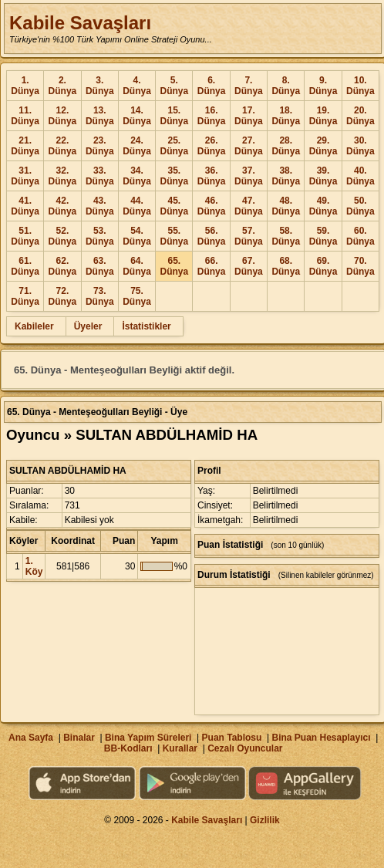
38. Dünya (286, 176)
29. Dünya (323, 146)
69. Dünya (323, 266)
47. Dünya (249, 206)
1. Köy (34, 566)
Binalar (79, 738)
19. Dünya (323, 116)
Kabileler (34, 326)
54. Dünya (137, 236)
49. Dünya (323, 206)
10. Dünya (360, 86)
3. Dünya (100, 86)
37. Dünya (249, 176)
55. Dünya (174, 236)
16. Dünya (212, 116)
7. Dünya (249, 86)
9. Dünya (323, 86)
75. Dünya (137, 296)
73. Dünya (100, 296)
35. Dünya (174, 176)
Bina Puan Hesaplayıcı (322, 738)
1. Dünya (25, 86)
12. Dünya (63, 116)
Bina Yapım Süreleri (148, 738)
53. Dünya (100, 236)
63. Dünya (100, 266)
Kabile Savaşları (80, 23)
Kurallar (180, 748)
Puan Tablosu (232, 738)
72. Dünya (63, 296)
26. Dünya (212, 146)
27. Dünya (249, 146)
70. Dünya (360, 266)
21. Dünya (25, 146)
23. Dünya (100, 146)
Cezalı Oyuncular (245, 748)
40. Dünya (360, 176)
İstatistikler (146, 326)
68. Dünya (286, 266)
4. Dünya (137, 86)
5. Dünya (174, 86)
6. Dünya (212, 86)
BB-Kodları (128, 748)
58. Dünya (286, 236)
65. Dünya (174, 266)
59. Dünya (323, 236)
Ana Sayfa (31, 738)
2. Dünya (63, 86)
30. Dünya (360, 146)
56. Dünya (212, 236)
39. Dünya (323, 176)
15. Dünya (174, 116)
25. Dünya (174, 146)
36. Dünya (212, 176)
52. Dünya (63, 236)
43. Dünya (100, 206)
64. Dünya (137, 266)
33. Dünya (100, 176)
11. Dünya (25, 116)
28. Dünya (286, 146)
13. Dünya (100, 116)
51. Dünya (25, 236)
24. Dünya (137, 146)
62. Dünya (63, 266)
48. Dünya (286, 206)
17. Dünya (249, 116)
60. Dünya (360, 236)
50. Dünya (360, 206)
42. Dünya (63, 206)
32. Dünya (63, 176)
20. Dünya (360, 116)
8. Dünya (286, 86)
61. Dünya (25, 266)
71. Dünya (25, 296)
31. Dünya (25, 176)
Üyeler (88, 326)
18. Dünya (286, 116)
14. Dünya (137, 116)
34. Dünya (137, 176)
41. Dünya (25, 206)
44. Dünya (137, 206)
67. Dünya (249, 266)
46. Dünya (212, 206)
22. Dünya (63, 146)
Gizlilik (265, 820)
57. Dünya (249, 236)
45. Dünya (174, 206)
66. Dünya (212, 266)
